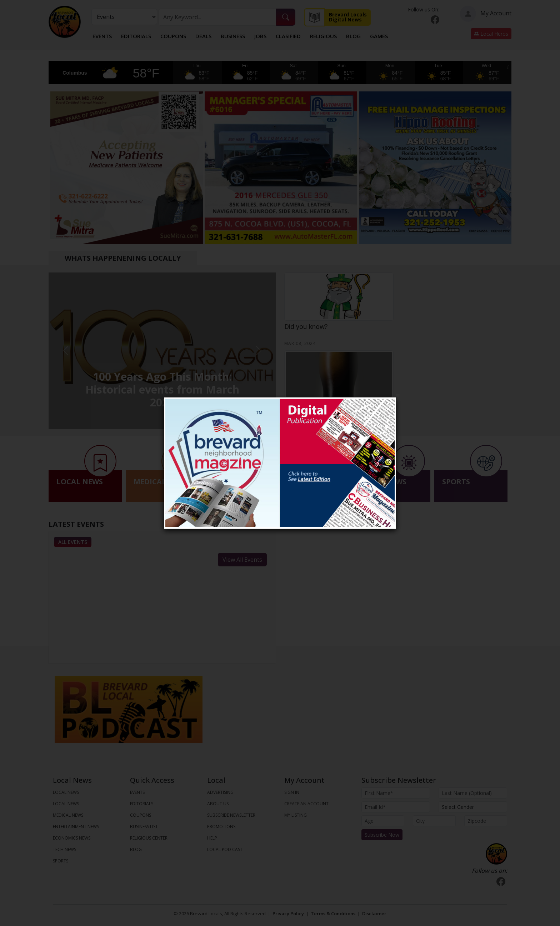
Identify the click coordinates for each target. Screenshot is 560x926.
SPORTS (61, 861)
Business (233, 36)
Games (379, 36)
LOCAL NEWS (66, 792)
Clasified (288, 36)
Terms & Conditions (333, 914)
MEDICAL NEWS (68, 815)
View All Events (242, 560)
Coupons (173, 36)
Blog (353, 36)
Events (102, 36)
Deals (203, 36)
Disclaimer (374, 914)
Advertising (220, 792)
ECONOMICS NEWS (72, 838)
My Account (486, 14)
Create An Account (306, 804)
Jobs (260, 36)
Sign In (292, 792)
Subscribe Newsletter (231, 815)
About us (218, 804)
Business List (144, 827)
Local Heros (491, 34)
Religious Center (149, 838)
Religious (323, 36)
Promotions (221, 827)
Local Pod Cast (225, 849)
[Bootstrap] (496, 854)
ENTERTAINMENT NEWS (76, 827)
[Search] (217, 17)
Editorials (136, 36)
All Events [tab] (73, 542)
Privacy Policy (288, 914)
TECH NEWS (64, 849)
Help (212, 838)
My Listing (296, 815)
